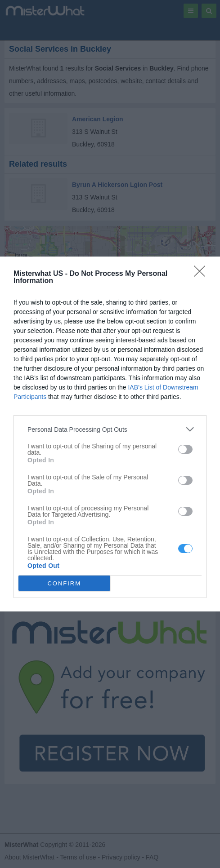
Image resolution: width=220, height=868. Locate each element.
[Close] (202, 274)
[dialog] (110, 434)
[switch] (185, 449)
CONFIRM (64, 583)
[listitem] (110, 429)
